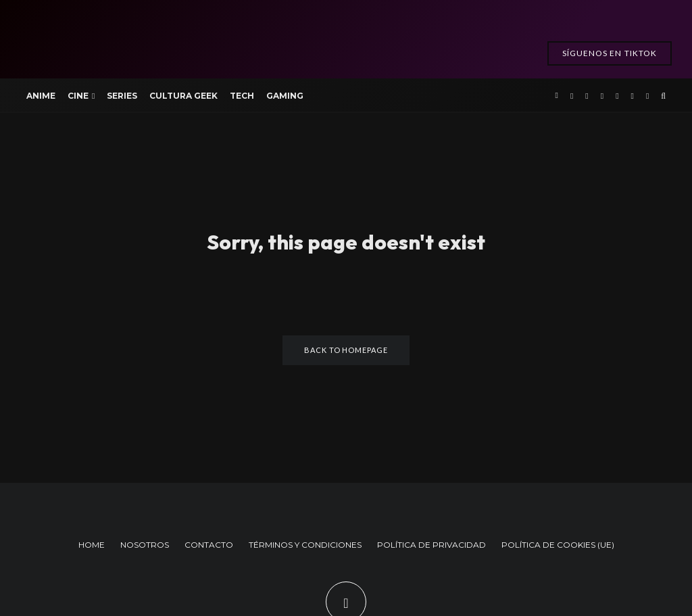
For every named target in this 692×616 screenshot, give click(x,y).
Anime (41, 96)
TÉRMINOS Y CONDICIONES (305, 545)
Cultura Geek (183, 96)
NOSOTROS (145, 545)
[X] (587, 95)
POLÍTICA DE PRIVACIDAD (431, 545)
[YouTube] (617, 95)
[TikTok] (633, 95)
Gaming (285, 96)
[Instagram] (602, 95)
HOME (92, 545)
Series (122, 96)
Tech (242, 96)
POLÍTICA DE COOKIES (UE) (558, 545)
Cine (78, 96)
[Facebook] (572, 95)
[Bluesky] (647, 95)
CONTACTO (209, 545)
